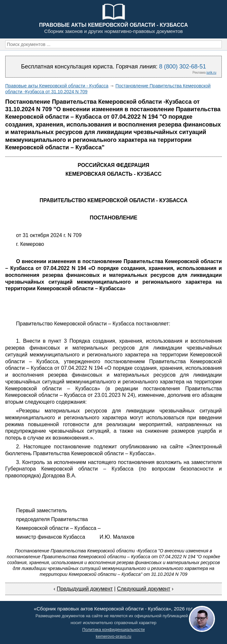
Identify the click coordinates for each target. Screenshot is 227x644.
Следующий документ (144, 589)
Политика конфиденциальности (114, 629)
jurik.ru (211, 73)
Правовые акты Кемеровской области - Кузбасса (57, 86)
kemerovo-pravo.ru (113, 636)
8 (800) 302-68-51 (182, 67)
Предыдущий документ (85, 589)
